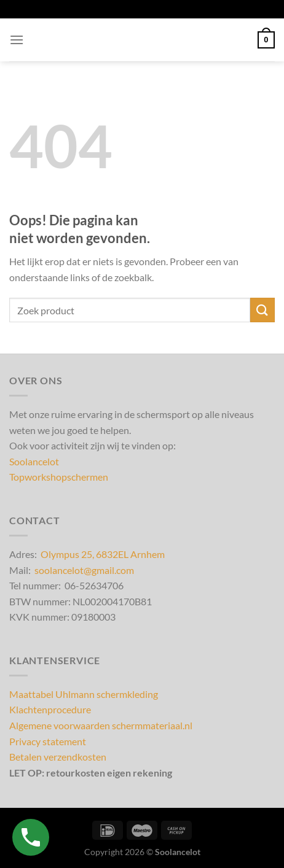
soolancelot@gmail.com (84, 570)
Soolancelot (34, 461)
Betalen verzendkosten (58, 757)
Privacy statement (48, 741)
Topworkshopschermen (59, 477)
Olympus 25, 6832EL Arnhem (103, 554)
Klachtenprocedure (50, 709)
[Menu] (17, 40)
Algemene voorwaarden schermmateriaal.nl (101, 725)
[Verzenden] (262, 310)
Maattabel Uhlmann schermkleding (84, 694)
